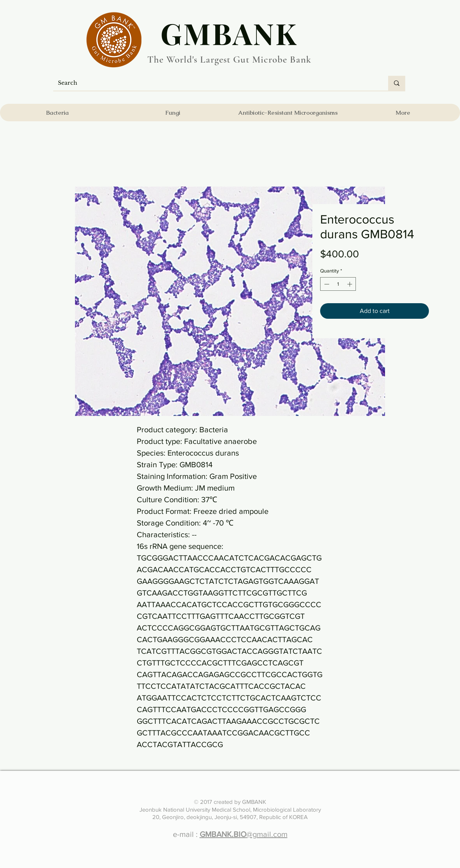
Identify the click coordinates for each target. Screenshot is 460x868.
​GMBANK (229, 33)
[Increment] (350, 284)
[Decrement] (326, 284)
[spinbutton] (338, 284)
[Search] (215, 83)
